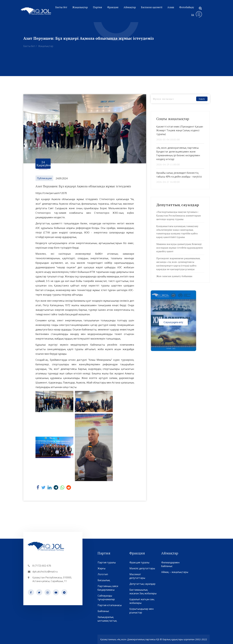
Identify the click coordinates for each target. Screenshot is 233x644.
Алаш (171, 7)
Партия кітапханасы (110, 605)
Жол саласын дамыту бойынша (174, 276)
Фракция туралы (139, 562)
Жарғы (101, 568)
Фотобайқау (187, 7)
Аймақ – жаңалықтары (175, 572)
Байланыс (103, 611)
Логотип (103, 574)
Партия (97, 7)
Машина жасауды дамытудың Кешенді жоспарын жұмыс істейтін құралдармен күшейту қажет (179, 248)
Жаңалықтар (80, 7)
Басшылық (104, 580)
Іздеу (202, 99)
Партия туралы (107, 562)
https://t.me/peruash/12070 (51, 193)
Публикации (44, 178)
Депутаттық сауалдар (142, 584)
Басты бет (61, 7)
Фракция (113, 7)
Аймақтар (130, 7)
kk (193, 15)
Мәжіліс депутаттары (142, 568)
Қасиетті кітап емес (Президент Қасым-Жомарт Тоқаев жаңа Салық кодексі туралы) (180, 130)
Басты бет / (30, 46)
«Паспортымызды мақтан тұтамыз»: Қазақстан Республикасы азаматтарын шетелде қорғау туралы (179, 216)
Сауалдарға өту (173, 322)
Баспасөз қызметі (152, 7)
